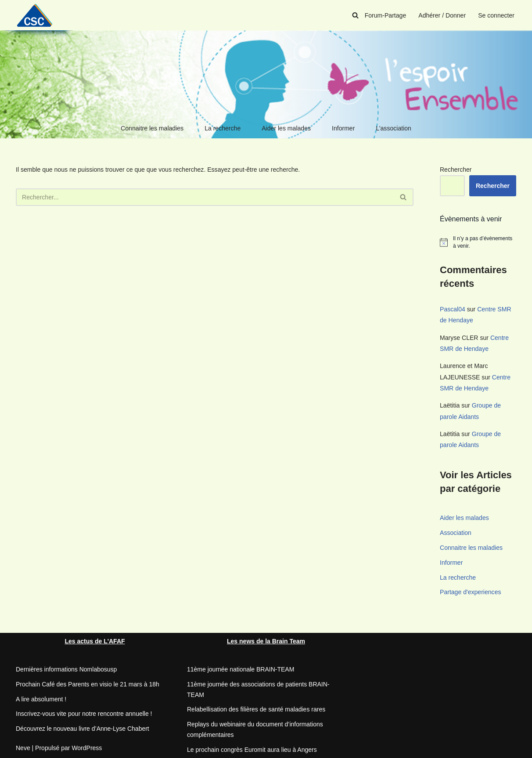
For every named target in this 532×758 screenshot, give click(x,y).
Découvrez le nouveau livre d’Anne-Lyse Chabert (83, 728)
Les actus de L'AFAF (95, 640)
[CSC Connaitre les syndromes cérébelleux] (38, 15)
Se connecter (497, 15)
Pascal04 (453, 309)
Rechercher (456, 170)
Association (456, 532)
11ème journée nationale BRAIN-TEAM (241, 668)
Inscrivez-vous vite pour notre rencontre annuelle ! (84, 713)
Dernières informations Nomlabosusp (66, 668)
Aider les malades (286, 128)
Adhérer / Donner (442, 15)
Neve (23, 747)
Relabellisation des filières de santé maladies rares (256, 709)
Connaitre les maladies (152, 128)
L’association (393, 128)
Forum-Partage (386, 15)
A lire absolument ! (41, 698)
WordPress (87, 747)
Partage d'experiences (470, 592)
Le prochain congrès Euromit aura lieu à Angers (252, 749)
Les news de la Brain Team (266, 640)
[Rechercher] (356, 15)
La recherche (223, 128)
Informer (343, 128)
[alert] (478, 242)
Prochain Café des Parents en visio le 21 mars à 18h (88, 683)
